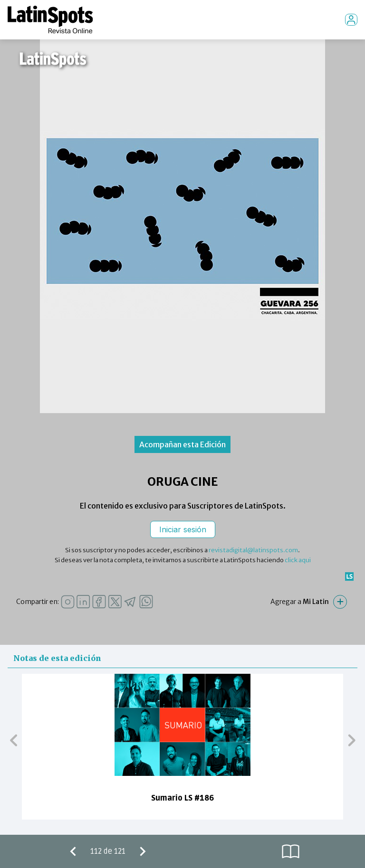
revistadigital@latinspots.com (253, 550)
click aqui (298, 560)
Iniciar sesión (183, 529)
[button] (14, 740)
